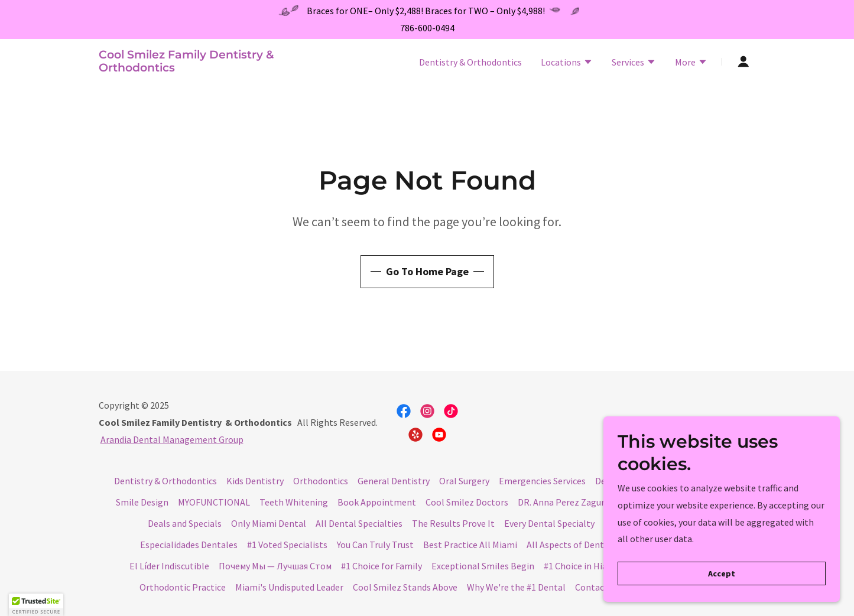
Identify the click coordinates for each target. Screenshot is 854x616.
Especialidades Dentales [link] (189, 545)
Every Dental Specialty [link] (549, 523)
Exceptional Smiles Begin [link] (483, 566)
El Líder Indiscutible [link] (169, 566)
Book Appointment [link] (377, 502)
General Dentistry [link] (394, 481)
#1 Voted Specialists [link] (287, 545)
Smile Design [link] (142, 502)
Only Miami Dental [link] (269, 523)
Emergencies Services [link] (542, 481)
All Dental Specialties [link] (359, 523)
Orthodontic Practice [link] (183, 587)
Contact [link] (592, 587)
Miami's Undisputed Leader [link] (289, 587)
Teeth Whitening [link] (294, 502)
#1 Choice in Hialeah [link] (584, 566)
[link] (214, 68)
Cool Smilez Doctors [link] (467, 502)
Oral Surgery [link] (464, 481)
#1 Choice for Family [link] (381, 566)
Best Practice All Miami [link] (470, 545)
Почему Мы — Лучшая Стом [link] (275, 566)
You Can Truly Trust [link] (375, 545)
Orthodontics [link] (321, 481)
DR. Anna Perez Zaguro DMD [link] (574, 502)
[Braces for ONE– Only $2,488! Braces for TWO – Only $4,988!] (427, 11)
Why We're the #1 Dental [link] (516, 587)
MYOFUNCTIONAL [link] (214, 502)
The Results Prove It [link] (453, 523)
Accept (722, 582)
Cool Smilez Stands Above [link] (405, 587)
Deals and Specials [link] (185, 523)
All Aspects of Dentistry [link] (574, 545)
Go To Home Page (427, 271)
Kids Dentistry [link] (255, 481)
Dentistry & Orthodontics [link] (470, 62)
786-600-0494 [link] (427, 28)
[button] (567, 63)
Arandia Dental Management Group (172, 439)
